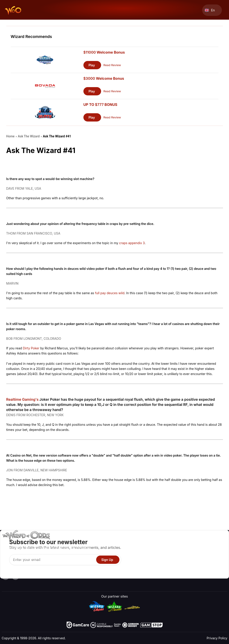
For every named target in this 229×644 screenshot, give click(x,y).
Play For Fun (143, 562)
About (188, 542)
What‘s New (192, 562)
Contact (189, 549)
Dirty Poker (31, 348)
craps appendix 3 (132, 243)
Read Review (112, 65)
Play (92, 65)
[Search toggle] (198, 10)
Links (187, 555)
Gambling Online (146, 568)
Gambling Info (144, 555)
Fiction (214, 562)
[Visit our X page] (15, 576)
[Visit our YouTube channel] (6, 576)
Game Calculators (147, 549)
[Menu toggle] (224, 10)
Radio (187, 568)
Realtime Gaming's (22, 399)
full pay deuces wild (110, 293)
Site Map (215, 555)
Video (213, 542)
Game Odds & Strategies (152, 542)
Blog (212, 549)
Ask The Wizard (146, 575)
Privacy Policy (217, 638)
